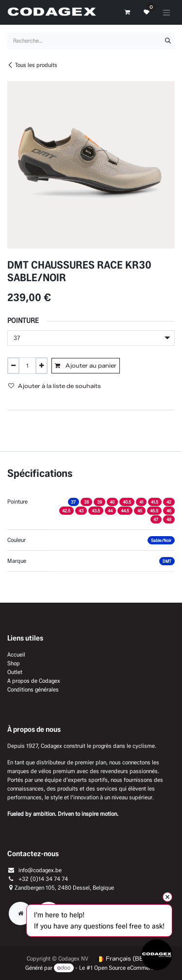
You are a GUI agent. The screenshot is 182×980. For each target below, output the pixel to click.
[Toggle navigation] (166, 12)
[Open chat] (157, 955)
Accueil (16, 654)
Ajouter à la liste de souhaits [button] (55, 386)
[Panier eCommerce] (127, 12)
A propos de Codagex (34, 681)
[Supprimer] (13, 366)
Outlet (15, 672)
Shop (14, 663)
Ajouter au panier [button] (86, 365)
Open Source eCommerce (125, 968)
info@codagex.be (40, 870)
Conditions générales (33, 689)
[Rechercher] (168, 41)
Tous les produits (32, 65)
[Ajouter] (41, 366)
